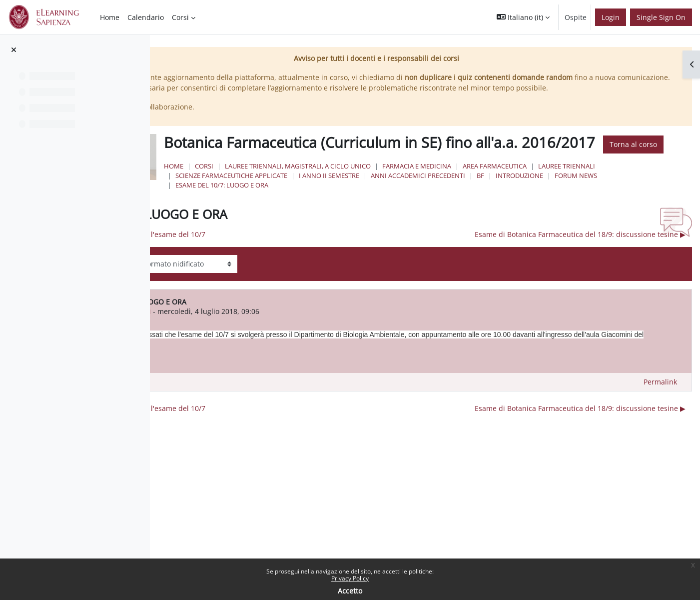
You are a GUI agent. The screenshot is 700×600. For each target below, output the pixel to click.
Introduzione (321, 224)
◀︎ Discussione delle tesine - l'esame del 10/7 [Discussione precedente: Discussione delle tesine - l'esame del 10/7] (277, 273)
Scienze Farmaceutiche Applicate (422, 214)
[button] (523, 17)
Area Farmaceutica (617, 204)
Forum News (377, 224)
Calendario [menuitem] (146, 17)
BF (671, 214)
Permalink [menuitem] (660, 421)
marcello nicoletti (268, 350)
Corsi (326, 204)
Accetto (350, 591)
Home (296, 204)
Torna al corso (397, 183)
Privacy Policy (350, 578)
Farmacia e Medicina (539, 204)
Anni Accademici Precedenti (608, 214)
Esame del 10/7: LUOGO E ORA (457, 224)
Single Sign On (661, 17)
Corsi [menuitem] (180, 17)
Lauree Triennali (326, 214)
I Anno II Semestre (519, 214)
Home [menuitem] (110, 17)
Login (611, 17)
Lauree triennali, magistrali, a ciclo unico (420, 204)
